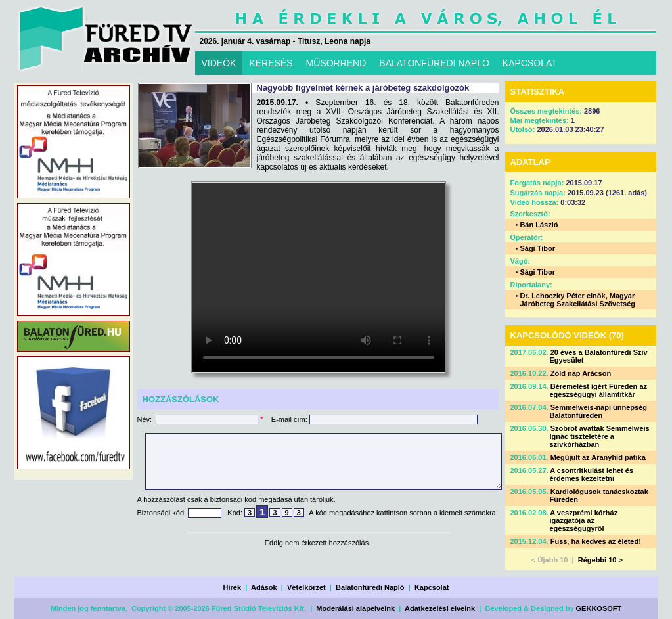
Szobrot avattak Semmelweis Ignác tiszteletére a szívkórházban (600, 436)
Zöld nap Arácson (581, 373)
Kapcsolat (432, 587)
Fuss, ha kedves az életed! (596, 541)
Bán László (539, 225)
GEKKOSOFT (599, 608)
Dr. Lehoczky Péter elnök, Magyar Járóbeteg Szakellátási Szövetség (577, 300)
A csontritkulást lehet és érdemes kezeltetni (592, 474)
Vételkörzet (306, 587)
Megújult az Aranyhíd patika (598, 457)
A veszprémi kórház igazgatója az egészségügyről (584, 520)
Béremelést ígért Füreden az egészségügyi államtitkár (599, 390)
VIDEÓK (219, 63)
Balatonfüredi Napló (370, 587)
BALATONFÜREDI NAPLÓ (434, 63)
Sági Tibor (537, 248)
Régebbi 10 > (600, 560)
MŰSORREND (336, 63)
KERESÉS (271, 63)
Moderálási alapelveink (355, 608)
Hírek (233, 587)
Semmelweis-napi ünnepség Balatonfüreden (599, 411)
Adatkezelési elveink (440, 608)
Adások (264, 587)
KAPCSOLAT (530, 63)
